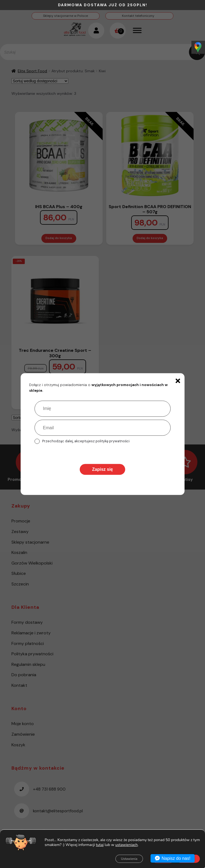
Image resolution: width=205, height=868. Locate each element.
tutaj (100, 845)
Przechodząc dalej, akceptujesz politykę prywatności (86, 441)
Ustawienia (129, 859)
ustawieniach (127, 845)
